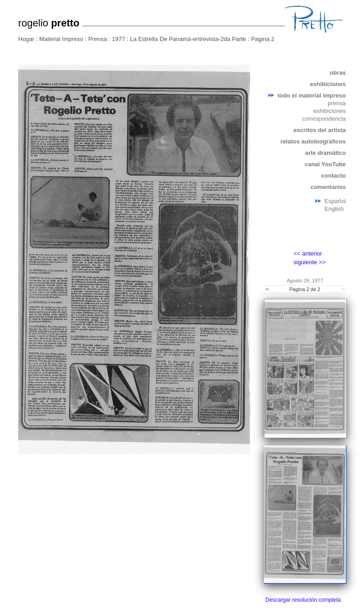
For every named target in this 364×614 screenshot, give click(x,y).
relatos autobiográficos (313, 141)
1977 (119, 39)
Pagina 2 (263, 39)
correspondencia (324, 119)
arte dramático (325, 153)
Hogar (26, 39)
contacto (334, 176)
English (334, 209)
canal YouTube (325, 164)
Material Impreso (61, 39)
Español (335, 201)
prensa (337, 103)
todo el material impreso (312, 95)
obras (338, 73)
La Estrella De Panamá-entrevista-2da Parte (188, 39)
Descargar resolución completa (303, 600)
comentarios (328, 187)
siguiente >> (310, 262)
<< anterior (308, 253)
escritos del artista (320, 130)
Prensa (98, 39)
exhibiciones (328, 84)
